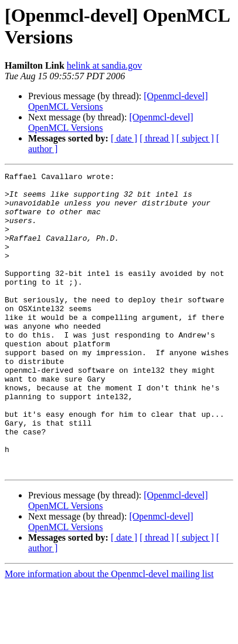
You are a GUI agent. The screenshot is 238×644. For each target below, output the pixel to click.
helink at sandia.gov (104, 65)
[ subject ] (195, 138)
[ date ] (124, 138)
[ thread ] (157, 138)
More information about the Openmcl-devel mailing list (109, 634)
